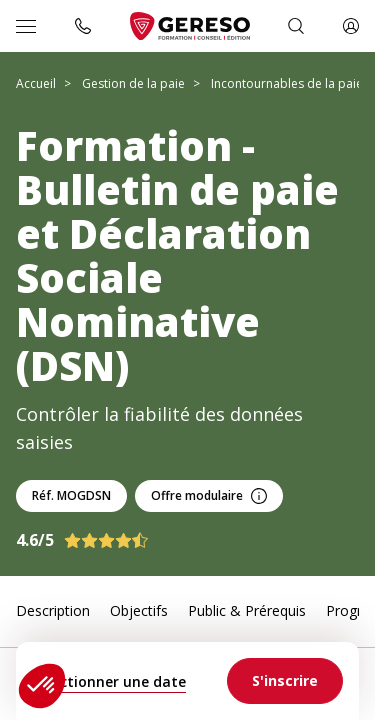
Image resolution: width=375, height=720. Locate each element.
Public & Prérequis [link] (247, 610)
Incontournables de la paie (287, 83)
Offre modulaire (209, 495)
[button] (42, 686)
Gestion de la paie (133, 83)
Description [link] (53, 610)
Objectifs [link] (139, 610)
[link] (285, 681)
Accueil (36, 83)
